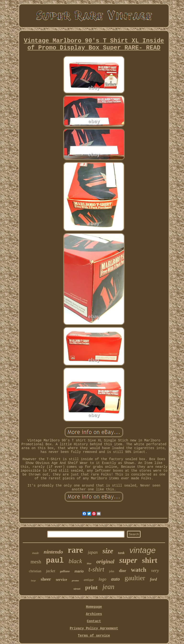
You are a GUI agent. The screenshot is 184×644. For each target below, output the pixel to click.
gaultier (135, 578)
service (61, 580)
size (108, 551)
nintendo (53, 552)
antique (89, 580)
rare (75, 550)
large (33, 581)
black (75, 561)
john (112, 571)
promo (75, 580)
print (91, 587)
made (35, 553)
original (105, 562)
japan (93, 552)
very (155, 570)
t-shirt (96, 569)
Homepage (94, 607)
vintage (143, 550)
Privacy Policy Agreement (94, 628)
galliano (65, 571)
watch (139, 570)
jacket (51, 571)
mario (79, 571)
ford (153, 579)
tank (121, 553)
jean (108, 587)
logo (102, 579)
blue (89, 563)
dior (123, 571)
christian (35, 571)
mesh (36, 562)
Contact (94, 621)
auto (115, 579)
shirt (150, 560)
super (128, 560)
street (77, 589)
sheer (46, 579)
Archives (94, 614)
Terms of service (94, 636)
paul (55, 561)
